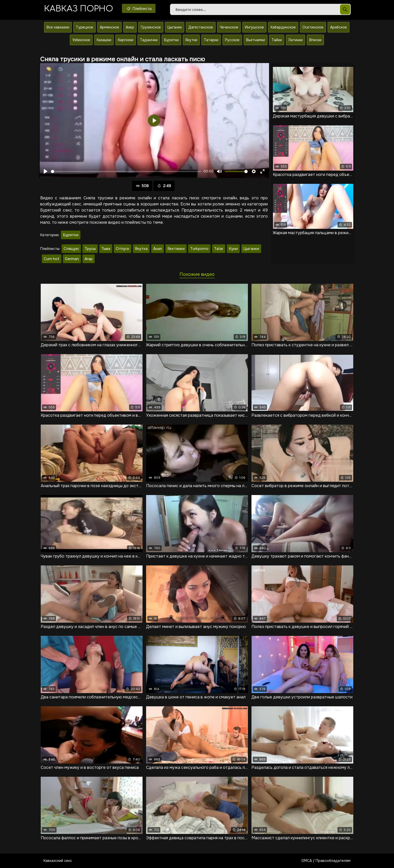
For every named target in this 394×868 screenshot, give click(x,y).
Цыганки (175, 27)
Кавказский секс (58, 861)
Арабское (339, 27)
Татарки (211, 40)
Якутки (191, 40)
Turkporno (199, 249)
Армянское (109, 27)
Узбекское (81, 40)
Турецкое (85, 27)
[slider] (126, 171)
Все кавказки (58, 27)
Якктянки (176, 249)
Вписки (315, 40)
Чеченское (229, 27)
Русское (232, 40)
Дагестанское (201, 27)
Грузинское (151, 27)
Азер (130, 27)
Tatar (219, 249)
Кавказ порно (79, 9)
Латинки (296, 40)
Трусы (90, 249)
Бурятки (171, 40)
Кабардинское (283, 27)
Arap (89, 259)
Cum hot (52, 259)
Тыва (106, 249)
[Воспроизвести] (46, 171)
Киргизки (126, 40)
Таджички (149, 40)
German (72, 259)
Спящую (71, 249)
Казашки (104, 40)
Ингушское (254, 27)
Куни (233, 249)
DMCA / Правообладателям (326, 861)
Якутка (141, 249)
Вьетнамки (256, 40)
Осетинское (313, 27)
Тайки (277, 40)
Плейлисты (139, 8)
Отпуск (123, 249)
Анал (158, 249)
